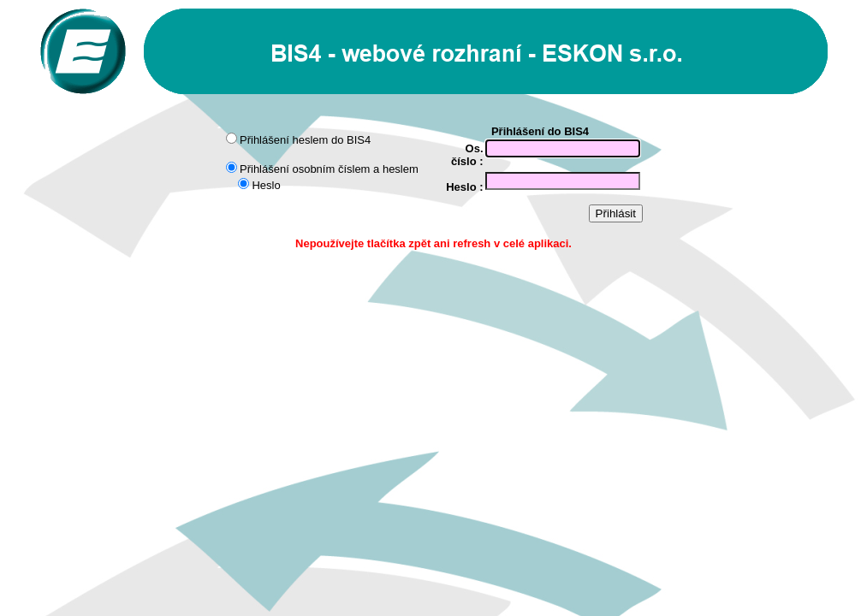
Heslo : (464, 187)
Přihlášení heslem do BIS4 (305, 140)
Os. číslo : (467, 155)
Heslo (266, 185)
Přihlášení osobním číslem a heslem (329, 169)
